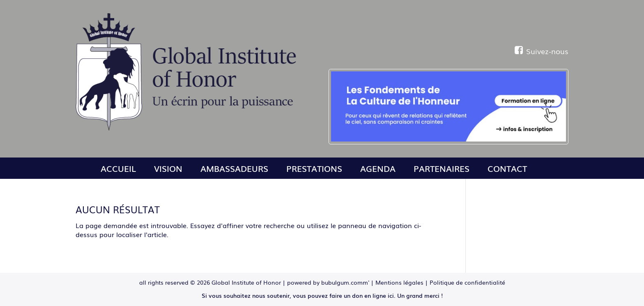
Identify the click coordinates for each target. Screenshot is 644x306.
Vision (168, 168)
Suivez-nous (542, 51)
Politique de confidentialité (467, 282)
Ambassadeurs (234, 168)
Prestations (314, 168)
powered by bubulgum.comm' (328, 282)
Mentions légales (399, 282)
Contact (507, 168)
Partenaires (442, 168)
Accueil (118, 168)
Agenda (378, 168)
